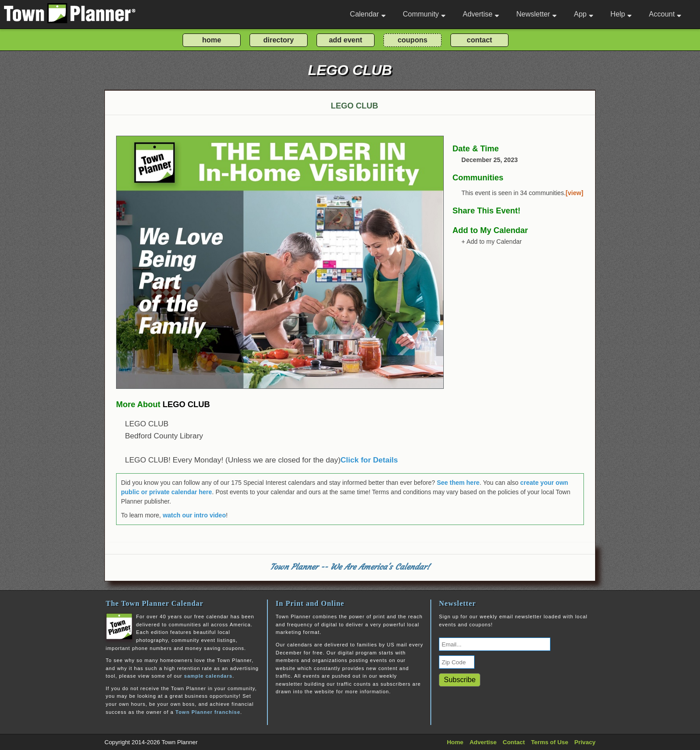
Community (424, 14)
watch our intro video (194, 515)
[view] (575, 193)
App (583, 14)
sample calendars (208, 676)
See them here (458, 483)
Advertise (481, 14)
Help (621, 14)
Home (455, 742)
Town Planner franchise (208, 712)
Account (665, 14)
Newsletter (537, 14)
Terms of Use (549, 742)
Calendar (368, 14)
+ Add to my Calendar (492, 242)
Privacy (585, 742)
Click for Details (369, 460)
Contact (514, 742)
